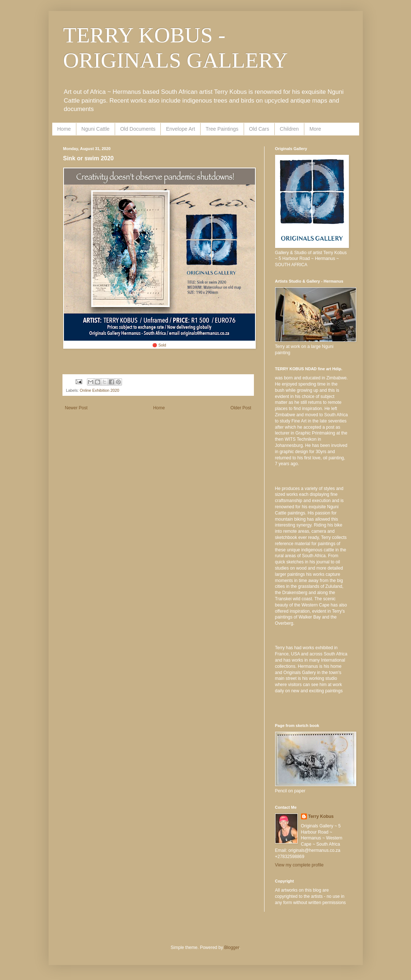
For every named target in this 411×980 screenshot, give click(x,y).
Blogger (232, 948)
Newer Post (76, 408)
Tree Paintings (222, 129)
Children (289, 129)
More (315, 129)
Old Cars (259, 129)
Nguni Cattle (96, 129)
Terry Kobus (321, 816)
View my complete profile (299, 865)
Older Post (241, 408)
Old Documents (138, 129)
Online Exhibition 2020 (99, 390)
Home (64, 129)
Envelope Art (180, 129)
